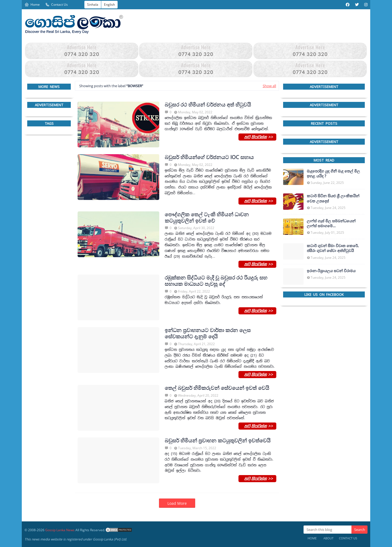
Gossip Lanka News (60, 530)
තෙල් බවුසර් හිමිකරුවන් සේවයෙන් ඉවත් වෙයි (217, 388)
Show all (269, 86)
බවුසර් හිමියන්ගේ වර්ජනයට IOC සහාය (209, 157)
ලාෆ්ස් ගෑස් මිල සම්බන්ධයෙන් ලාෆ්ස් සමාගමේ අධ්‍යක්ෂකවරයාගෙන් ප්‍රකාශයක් (333, 223)
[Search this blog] (327, 530)
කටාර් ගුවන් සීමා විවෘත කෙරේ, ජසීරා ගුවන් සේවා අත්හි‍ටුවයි (333, 248)
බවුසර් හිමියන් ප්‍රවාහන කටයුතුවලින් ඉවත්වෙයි (218, 441)
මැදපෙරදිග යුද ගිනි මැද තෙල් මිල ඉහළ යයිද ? (333, 174)
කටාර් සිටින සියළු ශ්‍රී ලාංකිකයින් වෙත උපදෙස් (333, 198)
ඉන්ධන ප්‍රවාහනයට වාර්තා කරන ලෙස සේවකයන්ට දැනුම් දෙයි (208, 333)
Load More (177, 503)
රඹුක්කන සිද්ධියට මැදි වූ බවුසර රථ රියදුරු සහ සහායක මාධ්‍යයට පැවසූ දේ (216, 281)
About (328, 538)
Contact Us (56, 4)
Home (32, 4)
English (109, 4)
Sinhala (93, 4)
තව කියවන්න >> (257, 137)
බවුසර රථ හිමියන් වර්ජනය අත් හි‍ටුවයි (208, 105)
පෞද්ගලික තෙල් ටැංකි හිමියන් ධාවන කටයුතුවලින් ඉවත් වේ (207, 218)
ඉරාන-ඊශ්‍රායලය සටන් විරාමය (331, 271)
